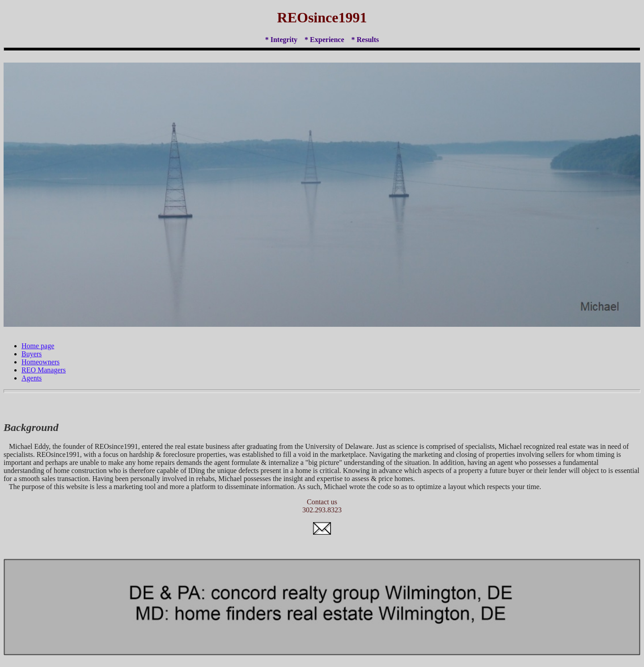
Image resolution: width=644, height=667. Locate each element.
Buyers (32, 354)
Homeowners (40, 362)
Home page (38, 346)
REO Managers (44, 370)
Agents (32, 378)
